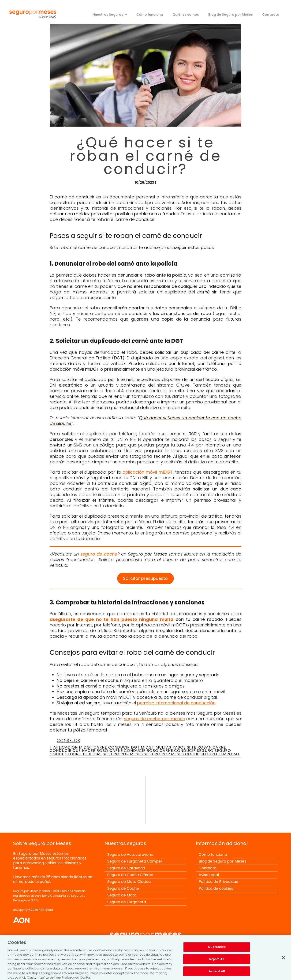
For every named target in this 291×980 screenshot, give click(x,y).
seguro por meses (123, 754)
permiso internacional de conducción (176, 703)
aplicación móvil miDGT (148, 472)
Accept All (217, 974)
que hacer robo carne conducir (109, 751)
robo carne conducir (171, 751)
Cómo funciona (150, 15)
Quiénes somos (186, 15)
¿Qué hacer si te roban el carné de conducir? (145, 155)
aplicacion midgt (73, 747)
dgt (135, 747)
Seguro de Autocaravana (130, 854)
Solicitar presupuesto (145, 578)
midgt (148, 747)
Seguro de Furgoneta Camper (135, 861)
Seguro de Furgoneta (127, 902)
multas (163, 747)
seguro (205, 751)
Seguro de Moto (122, 895)
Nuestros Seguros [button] (108, 15)
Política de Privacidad (218, 882)
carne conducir (112, 747)
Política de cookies (216, 888)
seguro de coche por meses (154, 719)
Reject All (217, 962)
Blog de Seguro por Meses (231, 15)
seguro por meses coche (172, 754)
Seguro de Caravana (126, 868)
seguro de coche (99, 554)
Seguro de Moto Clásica (129, 882)
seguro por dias (84, 754)
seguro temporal (220, 754)
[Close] (284, 961)
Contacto (271, 15)
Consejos (68, 740)
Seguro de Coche (123, 888)
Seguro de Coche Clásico (130, 875)
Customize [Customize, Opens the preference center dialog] (217, 950)
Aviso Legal (209, 875)
